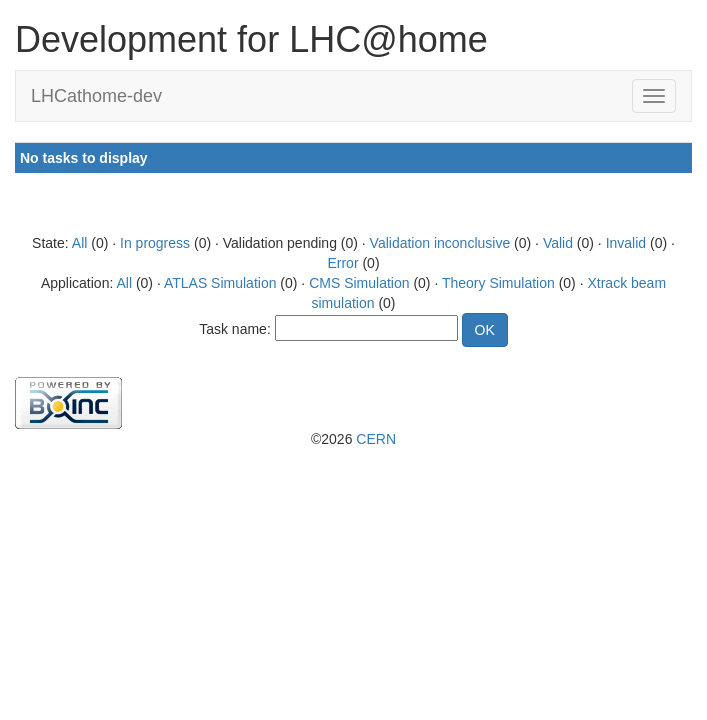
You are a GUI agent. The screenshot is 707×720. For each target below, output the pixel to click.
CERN (376, 439)
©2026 (353, 439)
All (80, 243)
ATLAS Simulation (220, 283)
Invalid (626, 243)
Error (342, 263)
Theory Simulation (498, 283)
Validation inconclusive (440, 243)
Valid (558, 243)
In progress (155, 243)
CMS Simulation (359, 283)
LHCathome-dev (96, 96)
